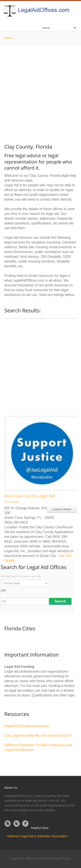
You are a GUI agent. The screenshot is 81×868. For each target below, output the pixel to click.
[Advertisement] (40, 88)
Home (9, 38)
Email (7, 502)
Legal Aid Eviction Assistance (27, 726)
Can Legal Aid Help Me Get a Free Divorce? (38, 736)
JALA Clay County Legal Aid (29, 496)
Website (15, 502)
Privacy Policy (60, 859)
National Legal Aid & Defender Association (37, 836)
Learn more (62, 509)
